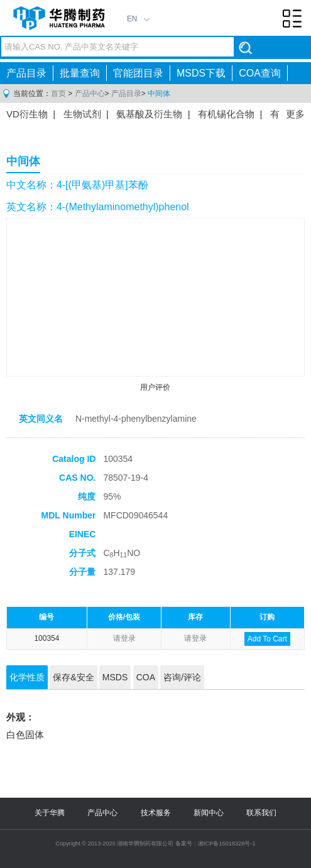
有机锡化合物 (226, 114)
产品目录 (26, 73)
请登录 (124, 638)
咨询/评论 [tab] (182, 677)
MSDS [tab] (115, 677)
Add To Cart (267, 639)
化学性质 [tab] (27, 677)
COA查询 (260, 73)
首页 (58, 94)
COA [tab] (146, 677)
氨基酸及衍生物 (149, 114)
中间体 (159, 94)
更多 (295, 114)
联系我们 (261, 813)
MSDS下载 (201, 73)
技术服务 (156, 813)
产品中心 (90, 94)
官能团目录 (138, 73)
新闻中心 (209, 813)
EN (132, 19)
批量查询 (80, 73)
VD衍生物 (27, 114)
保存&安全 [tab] (73, 677)
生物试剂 (82, 114)
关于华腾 (50, 813)
